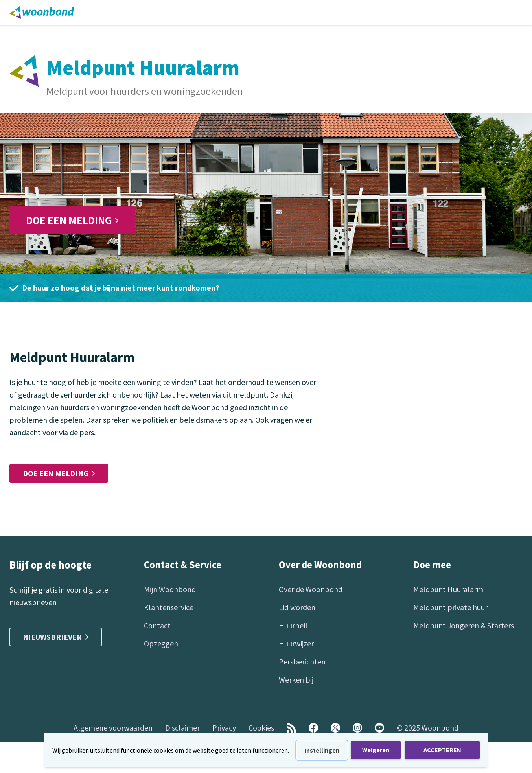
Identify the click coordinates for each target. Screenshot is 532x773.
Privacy (224, 728)
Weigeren (376, 750)
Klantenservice (169, 607)
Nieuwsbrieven (56, 637)
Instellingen (322, 750)
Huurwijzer (296, 643)
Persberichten (302, 662)
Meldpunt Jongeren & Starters (464, 625)
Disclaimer (182, 728)
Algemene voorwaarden (113, 728)
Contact (157, 625)
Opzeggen (161, 643)
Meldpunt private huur (450, 607)
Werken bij (296, 680)
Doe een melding (72, 220)
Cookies (261, 728)
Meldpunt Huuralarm (448, 589)
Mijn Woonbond (170, 589)
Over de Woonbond (311, 589)
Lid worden (297, 607)
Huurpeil (293, 625)
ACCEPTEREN (442, 750)
